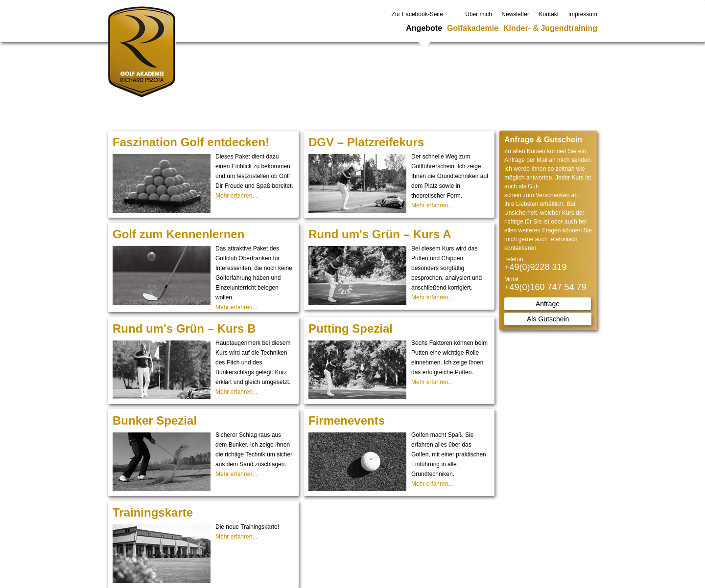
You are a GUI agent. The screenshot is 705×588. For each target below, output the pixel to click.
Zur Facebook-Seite (417, 14)
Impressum (583, 14)
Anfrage (548, 304)
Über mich (479, 14)
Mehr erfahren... (236, 196)
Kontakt (549, 14)
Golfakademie (473, 28)
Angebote (424, 28)
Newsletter (515, 14)
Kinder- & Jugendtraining (550, 28)
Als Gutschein (548, 319)
